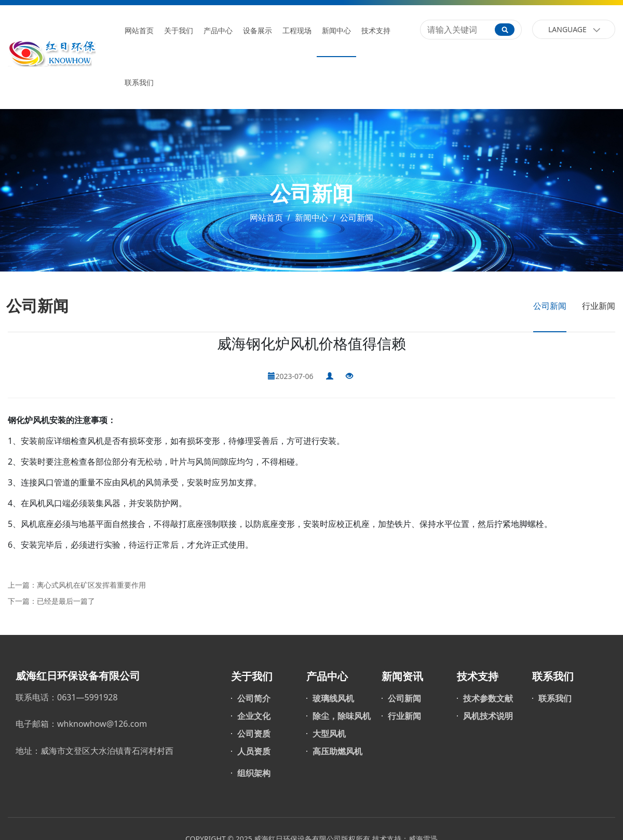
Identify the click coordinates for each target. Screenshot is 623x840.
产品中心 (218, 31)
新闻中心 (336, 31)
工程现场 (297, 31)
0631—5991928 (87, 697)
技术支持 (376, 31)
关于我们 (179, 31)
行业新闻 (599, 306)
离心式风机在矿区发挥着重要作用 (91, 585)
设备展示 (258, 31)
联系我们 (139, 83)
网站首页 (139, 31)
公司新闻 (356, 218)
